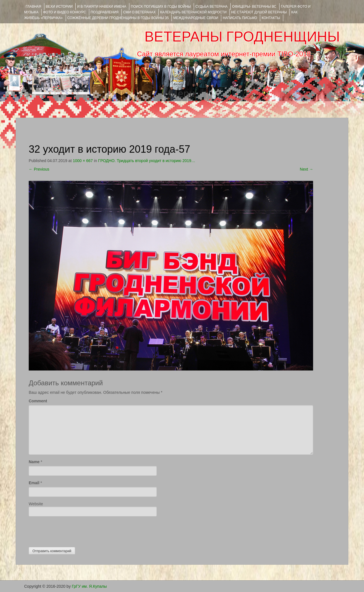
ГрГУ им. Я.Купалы (89, 586)
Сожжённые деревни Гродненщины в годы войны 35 (118, 18)
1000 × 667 (83, 161)
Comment (38, 401)
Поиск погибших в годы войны (161, 7)
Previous (39, 169)
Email (34, 483)
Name (34, 462)
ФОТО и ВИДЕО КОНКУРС (64, 12)
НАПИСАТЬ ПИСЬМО (240, 18)
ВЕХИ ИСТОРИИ (59, 7)
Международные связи (196, 18)
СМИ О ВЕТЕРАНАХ (139, 12)
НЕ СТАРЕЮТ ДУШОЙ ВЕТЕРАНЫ (259, 12)
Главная (33, 7)
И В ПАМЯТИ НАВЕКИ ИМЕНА (102, 7)
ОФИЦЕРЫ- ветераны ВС (254, 7)
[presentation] (72, 530)
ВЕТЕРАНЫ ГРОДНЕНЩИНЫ (242, 37)
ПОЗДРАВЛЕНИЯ (105, 12)
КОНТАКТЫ (271, 18)
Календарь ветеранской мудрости (193, 12)
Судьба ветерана (212, 7)
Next (306, 169)
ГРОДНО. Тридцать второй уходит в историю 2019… (147, 161)
